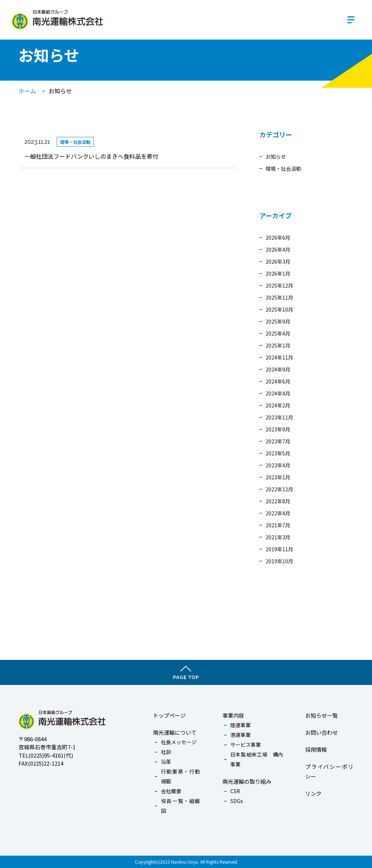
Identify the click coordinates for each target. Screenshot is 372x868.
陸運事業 (240, 725)
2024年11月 (279, 357)
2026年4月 (278, 250)
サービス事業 (246, 745)
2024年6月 (278, 381)
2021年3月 (278, 537)
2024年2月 (278, 405)
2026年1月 (278, 273)
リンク (313, 793)
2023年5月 (278, 453)
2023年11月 (279, 417)
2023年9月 (278, 429)
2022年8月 (278, 501)
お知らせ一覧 (322, 715)
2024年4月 (278, 393)
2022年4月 (278, 513)
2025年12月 (279, 285)
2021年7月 (278, 525)
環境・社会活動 (283, 169)
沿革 (166, 762)
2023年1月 (278, 477)
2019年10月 (279, 561)
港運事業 (240, 735)
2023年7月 (278, 441)
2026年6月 (278, 238)
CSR (235, 791)
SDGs (237, 801)
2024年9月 (278, 369)
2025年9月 (278, 321)
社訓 (166, 752)
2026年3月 (278, 261)
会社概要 (171, 791)
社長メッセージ (179, 742)
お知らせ (276, 157)
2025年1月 (278, 345)
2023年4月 (278, 465)
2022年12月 (279, 489)
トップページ (169, 715)
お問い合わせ (322, 732)
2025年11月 (279, 297)
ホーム (27, 91)
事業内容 (233, 715)
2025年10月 (279, 309)
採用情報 (316, 749)
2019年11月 (279, 549)
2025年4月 (278, 333)
